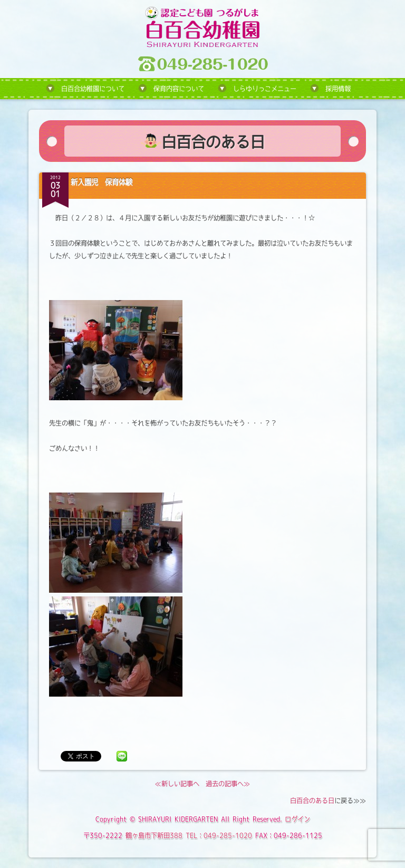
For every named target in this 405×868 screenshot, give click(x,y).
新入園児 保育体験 (102, 182)
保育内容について (179, 89)
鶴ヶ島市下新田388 (154, 835)
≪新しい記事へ (177, 784)
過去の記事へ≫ (228, 784)
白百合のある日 (312, 801)
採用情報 (338, 89)
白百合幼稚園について (93, 89)
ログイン (297, 819)
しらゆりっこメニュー (265, 89)
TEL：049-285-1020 (219, 835)
